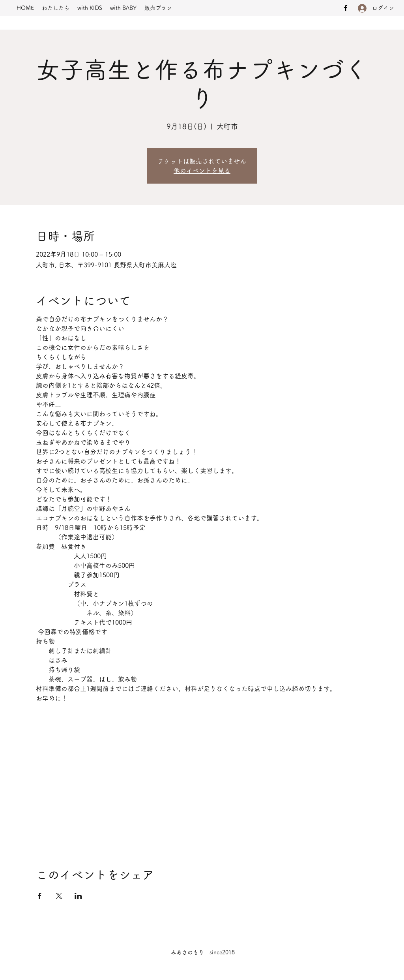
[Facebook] (346, 8)
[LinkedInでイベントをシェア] (78, 896)
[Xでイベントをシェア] (59, 896)
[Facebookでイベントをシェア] (40, 896)
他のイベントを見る (202, 171)
